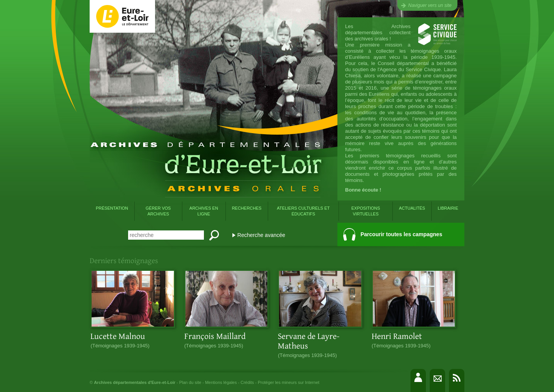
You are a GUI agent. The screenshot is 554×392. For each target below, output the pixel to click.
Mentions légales (221, 382)
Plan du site (190, 382)
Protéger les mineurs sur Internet (289, 382)
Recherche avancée (261, 235)
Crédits (247, 382)
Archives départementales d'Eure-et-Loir (135, 382)
